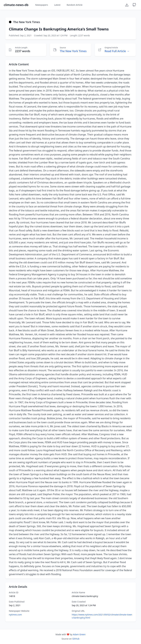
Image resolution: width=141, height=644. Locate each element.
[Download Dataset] (127, 5)
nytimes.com (15, 615)
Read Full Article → (117, 51)
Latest (57, 5)
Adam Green (79, 634)
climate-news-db (16, 5)
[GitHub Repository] (134, 5)
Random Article (75, 5)
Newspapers (42, 5)
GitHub (76, 639)
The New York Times (73, 51)
